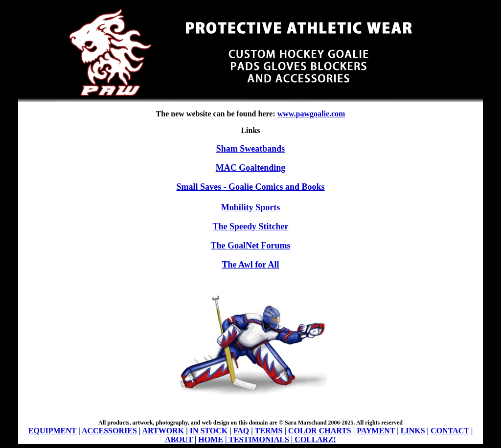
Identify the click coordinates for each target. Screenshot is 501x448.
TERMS (269, 431)
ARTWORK (163, 431)
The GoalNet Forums (251, 246)
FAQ (241, 431)
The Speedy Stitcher (251, 226)
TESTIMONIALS (259, 439)
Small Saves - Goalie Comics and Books (250, 187)
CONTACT (450, 431)
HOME (211, 439)
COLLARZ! (315, 439)
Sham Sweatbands (251, 149)
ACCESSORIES (109, 431)
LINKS (413, 431)
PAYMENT (376, 431)
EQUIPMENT (52, 431)
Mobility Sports (251, 207)
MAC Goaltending (251, 168)
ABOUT (179, 439)
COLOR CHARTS (320, 431)
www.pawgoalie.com (311, 114)
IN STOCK (209, 431)
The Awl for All (251, 265)
